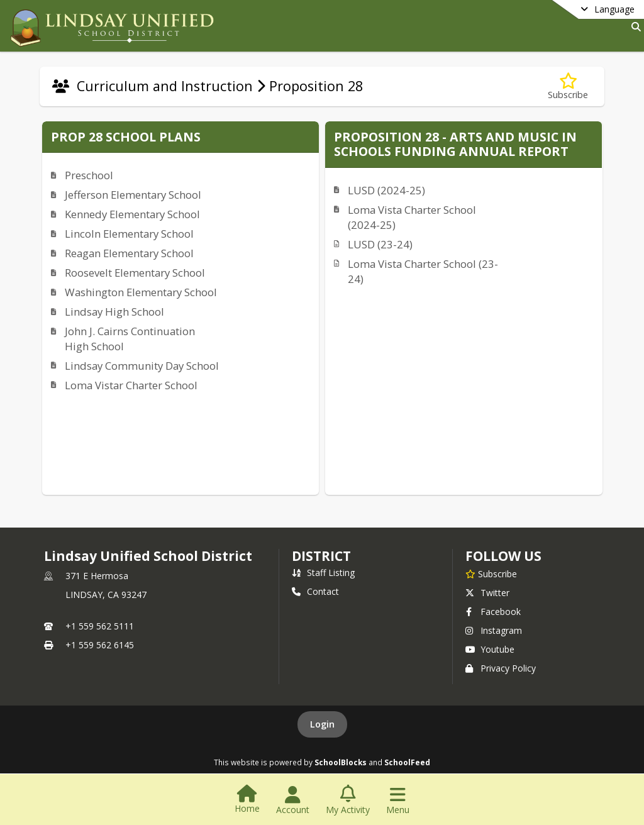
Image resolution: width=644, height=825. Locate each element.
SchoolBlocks (341, 762)
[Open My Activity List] (348, 800)
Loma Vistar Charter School (131, 385)
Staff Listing (323, 573)
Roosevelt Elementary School (135, 273)
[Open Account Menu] (293, 800)
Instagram (494, 630)
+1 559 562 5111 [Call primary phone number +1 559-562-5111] (100, 626)
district (321, 556)
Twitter (487, 593)
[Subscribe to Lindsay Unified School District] (491, 573)
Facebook (493, 612)
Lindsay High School (114, 312)
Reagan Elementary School (129, 253)
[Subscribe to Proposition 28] (568, 86)
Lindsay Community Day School (142, 366)
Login (322, 724)
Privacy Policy (501, 668)
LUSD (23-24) (380, 244)
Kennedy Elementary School (132, 214)
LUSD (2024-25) (386, 190)
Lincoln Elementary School (129, 234)
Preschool (89, 175)
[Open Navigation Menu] (398, 800)
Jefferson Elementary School (133, 195)
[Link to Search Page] (634, 27)
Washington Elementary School (141, 292)
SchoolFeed (407, 762)
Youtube (490, 649)
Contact (315, 591)
